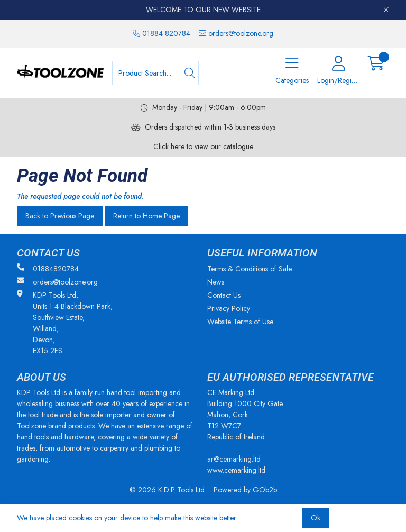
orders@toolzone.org (236, 33)
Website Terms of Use (240, 322)
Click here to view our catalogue (203, 146)
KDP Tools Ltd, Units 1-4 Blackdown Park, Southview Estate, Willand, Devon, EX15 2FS (65, 323)
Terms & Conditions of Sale (250, 269)
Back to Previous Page (60, 216)
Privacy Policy (229, 308)
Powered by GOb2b (245, 490)
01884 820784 (162, 33)
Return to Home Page (146, 216)
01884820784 (48, 269)
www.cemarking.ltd (236, 470)
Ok (316, 518)
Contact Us (224, 295)
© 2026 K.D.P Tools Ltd (167, 490)
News (216, 282)
